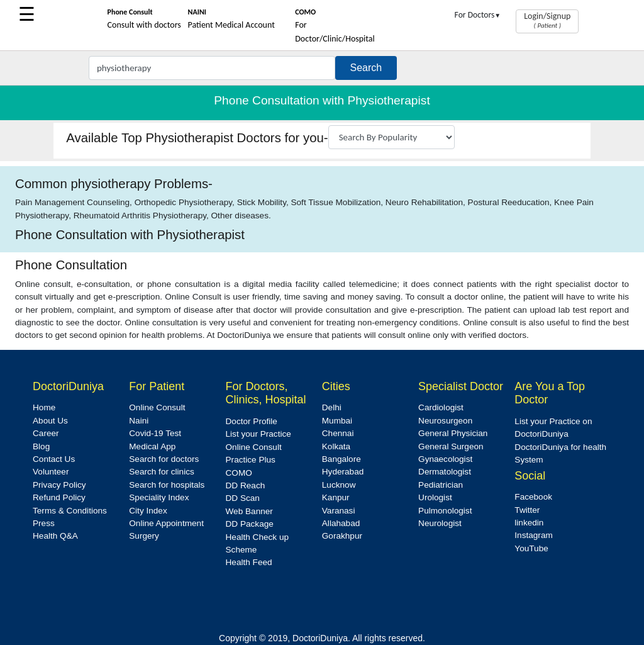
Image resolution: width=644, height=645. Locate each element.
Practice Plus (251, 460)
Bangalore (341, 459)
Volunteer (51, 472)
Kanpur (336, 497)
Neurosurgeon (445, 421)
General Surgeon (451, 446)
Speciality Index (159, 497)
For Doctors (478, 15)
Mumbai (337, 421)
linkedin (529, 523)
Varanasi (339, 511)
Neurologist (440, 523)
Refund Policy (59, 497)
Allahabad (341, 523)
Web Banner (249, 511)
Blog (41, 446)
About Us (50, 421)
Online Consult (157, 407)
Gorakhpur (342, 536)
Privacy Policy (59, 485)
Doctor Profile (252, 421)
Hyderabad (343, 472)
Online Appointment (166, 523)
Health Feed (249, 562)
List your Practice (258, 434)
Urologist (435, 497)
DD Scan (243, 498)
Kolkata (336, 446)
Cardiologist (441, 407)
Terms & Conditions (70, 511)
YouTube (531, 548)
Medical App (152, 446)
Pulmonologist (445, 511)
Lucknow (339, 485)
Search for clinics (162, 472)
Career (46, 433)
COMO (239, 473)
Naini (139, 421)
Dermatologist (445, 472)
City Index (148, 511)
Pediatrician (441, 485)
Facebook (533, 497)
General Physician (453, 433)
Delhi (332, 407)
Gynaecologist (445, 459)
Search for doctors (164, 459)
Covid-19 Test (155, 433)
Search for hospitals (167, 485)
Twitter (527, 510)
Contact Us (54, 459)
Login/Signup (547, 20)
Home (44, 407)
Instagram (533, 535)
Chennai (338, 433)
